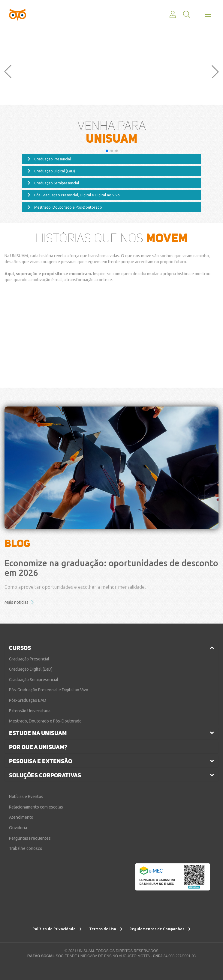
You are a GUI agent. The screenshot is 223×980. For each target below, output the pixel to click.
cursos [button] (20, 648)
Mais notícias (19, 603)
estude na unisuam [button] (38, 733)
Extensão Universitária (30, 711)
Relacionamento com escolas (36, 807)
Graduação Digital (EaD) (51, 171)
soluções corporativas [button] (45, 775)
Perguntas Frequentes (30, 838)
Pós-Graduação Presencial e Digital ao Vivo (49, 690)
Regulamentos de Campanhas (160, 929)
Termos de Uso (106, 929)
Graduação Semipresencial (53, 183)
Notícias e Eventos (26, 797)
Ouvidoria (18, 828)
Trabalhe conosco (26, 848)
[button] (8, 72)
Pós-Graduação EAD (28, 700)
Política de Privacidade (57, 929)
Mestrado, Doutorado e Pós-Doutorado (65, 207)
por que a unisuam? (38, 747)
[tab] (111, 648)
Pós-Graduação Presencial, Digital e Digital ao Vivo (74, 195)
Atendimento (21, 817)
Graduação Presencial (49, 159)
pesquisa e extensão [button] (41, 761)
